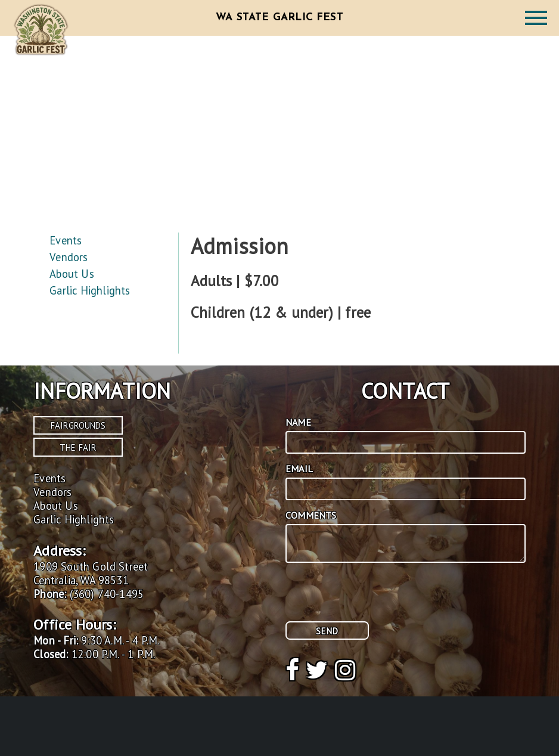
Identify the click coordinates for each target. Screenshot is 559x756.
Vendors (69, 257)
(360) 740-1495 (107, 594)
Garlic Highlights (90, 290)
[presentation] (376, 598)
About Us (72, 274)
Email (299, 469)
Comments (311, 515)
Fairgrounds (78, 425)
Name (298, 422)
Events (66, 240)
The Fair (78, 447)
